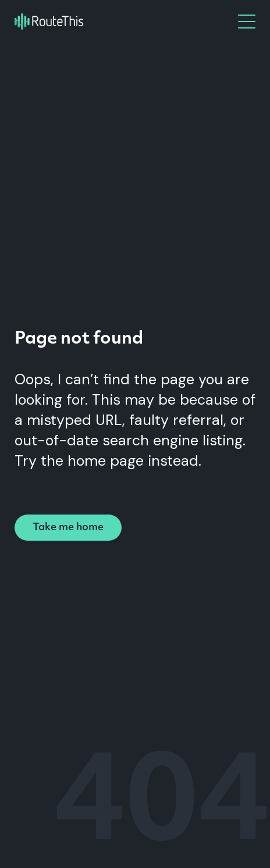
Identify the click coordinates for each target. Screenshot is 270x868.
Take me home (68, 528)
